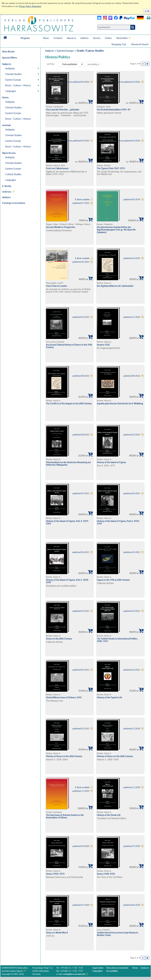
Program (25, 38)
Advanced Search (140, 44)
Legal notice (98, 968)
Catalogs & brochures (14, 203)
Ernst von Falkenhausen (57, 168)
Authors (84, 38)
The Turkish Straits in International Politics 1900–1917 (117, 640)
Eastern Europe (13, 80)
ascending (93, 64)
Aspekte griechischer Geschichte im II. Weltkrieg (120, 403)
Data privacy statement (117, 968)
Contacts (58, 38)
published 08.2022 (81, 376)
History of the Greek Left (109, 815)
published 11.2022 (132, 317)
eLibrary (7, 192)
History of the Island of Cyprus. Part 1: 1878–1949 (68, 581)
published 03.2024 (81, 262)
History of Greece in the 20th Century (64, 756)
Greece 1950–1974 (55, 874)
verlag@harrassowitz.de (74, 974)
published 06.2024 (132, 199)
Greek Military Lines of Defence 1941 (64, 697)
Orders (108, 38)
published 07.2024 (81, 203)
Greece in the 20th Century (59, 639)
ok (148, 11)
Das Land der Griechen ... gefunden (63, 110)
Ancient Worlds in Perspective (61, 227)
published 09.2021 (81, 493)
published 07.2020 (132, 846)
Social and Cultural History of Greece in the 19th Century (69, 346)
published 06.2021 (132, 493)
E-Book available (82, 199)
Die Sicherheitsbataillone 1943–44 (114, 110)
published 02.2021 (81, 670)
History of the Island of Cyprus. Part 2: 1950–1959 (118, 522)
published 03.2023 (81, 317)
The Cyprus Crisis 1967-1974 (111, 168)
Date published (70, 64)
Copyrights (97, 971)
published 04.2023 (132, 258)
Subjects (49, 51)
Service (97, 38)
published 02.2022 (132, 435)
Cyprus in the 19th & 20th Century (113, 580)
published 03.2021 (81, 611)
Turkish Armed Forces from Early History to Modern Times (118, 934)
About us (71, 38)
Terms (135, 968)
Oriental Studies (14, 74)
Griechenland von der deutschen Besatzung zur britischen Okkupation (68, 464)
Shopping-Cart (119, 44)
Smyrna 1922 (103, 345)
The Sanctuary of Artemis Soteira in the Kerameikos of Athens (65, 816)
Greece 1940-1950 (106, 874)
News (46, 38)
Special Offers (10, 58)
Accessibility (112, 971)
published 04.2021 (132, 552)
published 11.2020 (81, 791)
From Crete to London (56, 286)
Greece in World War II (57, 933)
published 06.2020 (132, 905)
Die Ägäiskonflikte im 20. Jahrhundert (115, 286)
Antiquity (10, 68)
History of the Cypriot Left (109, 697)
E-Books (7, 186)
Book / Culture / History (18, 85)
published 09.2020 (81, 846)
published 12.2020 (132, 729)
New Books (8, 51)
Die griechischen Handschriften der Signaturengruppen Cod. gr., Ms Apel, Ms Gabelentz (116, 230)
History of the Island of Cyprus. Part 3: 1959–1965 (68, 522)
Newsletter (122, 38)
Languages (11, 91)
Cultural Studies (13, 174)
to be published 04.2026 (78, 82)
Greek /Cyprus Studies (90, 51)
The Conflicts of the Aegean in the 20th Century (69, 403)
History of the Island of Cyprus (111, 462)
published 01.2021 (81, 729)
